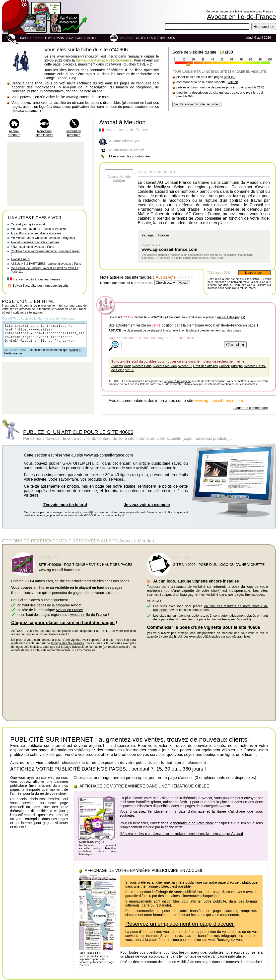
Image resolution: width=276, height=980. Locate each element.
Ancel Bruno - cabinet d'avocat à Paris (36, 233)
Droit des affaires (206, 366)
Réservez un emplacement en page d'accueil (180, 924)
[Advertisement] (45, 174)
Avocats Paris (142, 366)
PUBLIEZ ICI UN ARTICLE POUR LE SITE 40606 (78, 432)
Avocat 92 (185, 366)
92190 (130, 370)
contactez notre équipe (226, 952)
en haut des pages (231, 317)
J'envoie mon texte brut (65, 505)
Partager (148, 235)
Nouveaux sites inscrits (44, 133)
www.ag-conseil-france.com (169, 249)
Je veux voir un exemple (147, 505)
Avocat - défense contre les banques (35, 242)
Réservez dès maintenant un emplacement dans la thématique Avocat (181, 834)
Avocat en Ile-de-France (241, 17)
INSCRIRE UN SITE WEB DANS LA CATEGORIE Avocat (58, 38)
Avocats (117, 366)
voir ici (230, 77)
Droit (127, 366)
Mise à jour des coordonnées (130, 156)
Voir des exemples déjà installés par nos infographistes (214, 637)
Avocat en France (69, 610)
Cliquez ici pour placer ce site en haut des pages (63, 623)
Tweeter (163, 235)
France (267, 11)
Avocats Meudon (165, 366)
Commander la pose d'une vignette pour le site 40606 (204, 627)
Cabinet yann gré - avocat (28, 224)
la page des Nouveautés (68, 643)
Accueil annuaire (14, 133)
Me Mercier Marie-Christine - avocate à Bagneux (43, 238)
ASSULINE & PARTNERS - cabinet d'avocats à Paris (46, 264)
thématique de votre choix (194, 823)
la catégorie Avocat (67, 605)
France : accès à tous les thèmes (36, 279)
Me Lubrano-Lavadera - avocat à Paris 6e (38, 229)
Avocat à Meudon (122, 122)
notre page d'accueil (225, 882)
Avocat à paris (20, 259)
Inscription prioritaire (74, 133)
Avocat (256, 11)
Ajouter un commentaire (251, 408)
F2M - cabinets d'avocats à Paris (32, 247)
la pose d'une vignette (177, 381)
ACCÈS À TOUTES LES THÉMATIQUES (148, 38)
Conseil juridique (231, 366)
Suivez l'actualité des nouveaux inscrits (40, 286)
